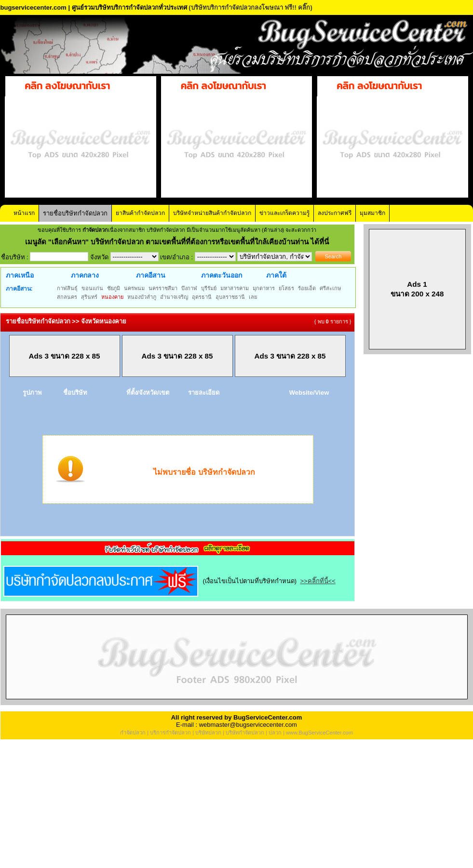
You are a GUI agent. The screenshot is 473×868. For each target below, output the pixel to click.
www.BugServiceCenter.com (319, 733)
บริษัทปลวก (208, 733)
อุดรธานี (202, 297)
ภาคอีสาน (151, 275)
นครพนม (134, 288)
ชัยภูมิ (114, 288)
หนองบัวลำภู (142, 297)
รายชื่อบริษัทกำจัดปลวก (75, 213)
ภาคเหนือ (20, 275)
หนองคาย (112, 297)
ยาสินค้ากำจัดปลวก (140, 213)
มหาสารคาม (235, 288)
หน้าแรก (24, 213)
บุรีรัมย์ (209, 288)
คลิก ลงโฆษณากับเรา (67, 86)
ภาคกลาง (85, 275)
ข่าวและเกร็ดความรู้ (284, 213)
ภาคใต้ (276, 275)
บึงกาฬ (189, 288)
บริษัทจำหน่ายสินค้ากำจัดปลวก (212, 213)
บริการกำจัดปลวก (170, 733)
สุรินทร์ (89, 297)
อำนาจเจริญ (174, 297)
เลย (253, 297)
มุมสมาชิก (372, 213)
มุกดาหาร (264, 288)
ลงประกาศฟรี (335, 213)
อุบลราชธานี (230, 297)
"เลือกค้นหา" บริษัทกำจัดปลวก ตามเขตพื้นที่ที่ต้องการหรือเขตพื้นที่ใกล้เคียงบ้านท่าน (180, 242)
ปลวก (275, 733)
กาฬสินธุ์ (67, 288)
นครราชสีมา (163, 288)
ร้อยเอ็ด (307, 288)
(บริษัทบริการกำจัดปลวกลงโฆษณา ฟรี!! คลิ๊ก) (250, 7)
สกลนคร (67, 297)
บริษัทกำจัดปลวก (245, 733)
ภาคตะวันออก (222, 275)
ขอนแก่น (92, 288)
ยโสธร (286, 288)
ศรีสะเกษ (330, 288)
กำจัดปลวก (133, 733)
